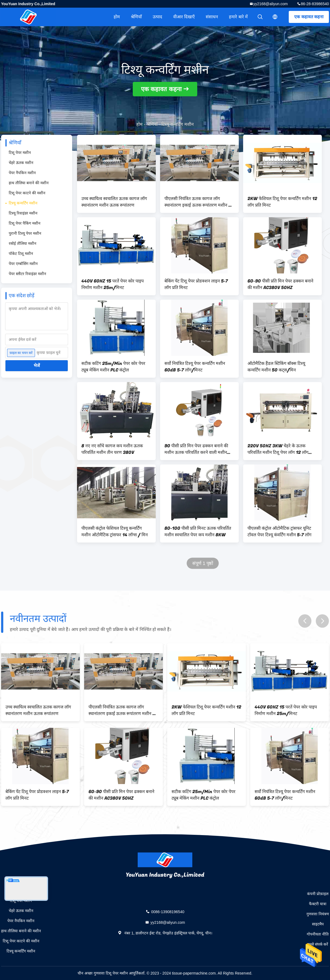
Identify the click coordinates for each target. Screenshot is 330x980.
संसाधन (212, 17)
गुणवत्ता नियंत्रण (318, 914)
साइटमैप (318, 924)
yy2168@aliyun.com (270, 4)
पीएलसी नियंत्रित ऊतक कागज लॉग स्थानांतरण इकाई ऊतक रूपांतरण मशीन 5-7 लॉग (199, 202)
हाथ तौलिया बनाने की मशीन (29, 183)
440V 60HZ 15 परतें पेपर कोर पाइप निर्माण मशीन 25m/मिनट (113, 284)
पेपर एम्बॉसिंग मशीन (23, 264)
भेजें (37, 366)
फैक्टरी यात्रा (318, 904)
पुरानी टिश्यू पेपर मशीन (25, 233)
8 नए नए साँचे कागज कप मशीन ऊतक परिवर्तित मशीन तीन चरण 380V (112, 449)
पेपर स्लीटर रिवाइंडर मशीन (27, 274)
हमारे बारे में (238, 17)
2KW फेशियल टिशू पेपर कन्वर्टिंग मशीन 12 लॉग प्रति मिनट (282, 202)
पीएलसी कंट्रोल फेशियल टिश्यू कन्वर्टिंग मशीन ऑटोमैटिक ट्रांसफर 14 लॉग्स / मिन (115, 532)
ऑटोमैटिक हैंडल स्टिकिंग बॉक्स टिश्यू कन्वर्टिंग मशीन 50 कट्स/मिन (276, 367)
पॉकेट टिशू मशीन (21, 254)
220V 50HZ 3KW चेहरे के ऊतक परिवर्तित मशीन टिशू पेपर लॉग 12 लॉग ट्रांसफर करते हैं (278, 449)
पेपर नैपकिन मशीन (22, 173)
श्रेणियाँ (136, 17)
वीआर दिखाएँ (184, 17)
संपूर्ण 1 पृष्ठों (203, 563)
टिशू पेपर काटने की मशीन (27, 193)
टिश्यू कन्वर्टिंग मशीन (23, 203)
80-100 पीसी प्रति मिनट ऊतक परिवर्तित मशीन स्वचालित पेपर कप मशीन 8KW (198, 532)
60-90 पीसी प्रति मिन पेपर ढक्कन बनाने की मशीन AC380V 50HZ (280, 284)
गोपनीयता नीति (318, 934)
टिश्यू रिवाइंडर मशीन (23, 213)
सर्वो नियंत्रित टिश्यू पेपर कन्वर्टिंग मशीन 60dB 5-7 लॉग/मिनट (195, 367)
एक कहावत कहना (309, 17)
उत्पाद (157, 17)
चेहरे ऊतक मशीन (21, 163)
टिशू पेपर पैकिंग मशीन (25, 223)
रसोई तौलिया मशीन (23, 243)
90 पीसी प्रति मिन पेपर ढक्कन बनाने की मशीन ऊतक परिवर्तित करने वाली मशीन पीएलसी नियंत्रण (196, 449)
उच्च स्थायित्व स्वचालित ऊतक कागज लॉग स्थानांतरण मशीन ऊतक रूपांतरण (114, 202)
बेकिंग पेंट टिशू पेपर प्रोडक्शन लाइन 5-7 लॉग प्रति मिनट (196, 284)
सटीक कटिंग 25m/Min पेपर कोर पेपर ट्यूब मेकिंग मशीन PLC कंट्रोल (113, 367)
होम (117, 17)
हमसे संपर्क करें (318, 944)
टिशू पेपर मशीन (20, 153)
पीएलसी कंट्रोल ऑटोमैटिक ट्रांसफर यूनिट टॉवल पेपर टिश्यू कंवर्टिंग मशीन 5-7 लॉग (279, 532)
